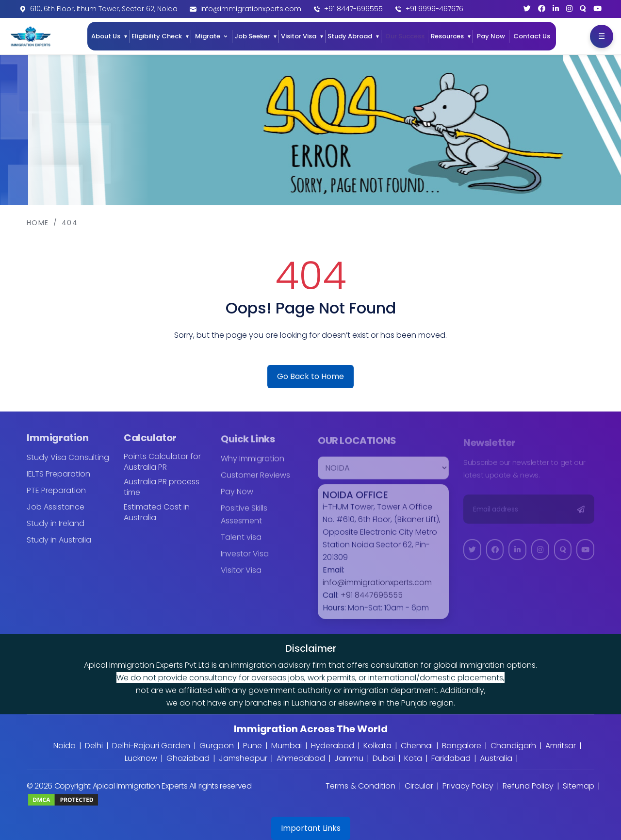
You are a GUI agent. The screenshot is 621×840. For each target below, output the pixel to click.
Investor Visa (245, 560)
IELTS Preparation (58, 480)
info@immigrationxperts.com (251, 9)
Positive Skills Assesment (244, 520)
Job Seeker (252, 36)
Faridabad (451, 758)
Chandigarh (513, 746)
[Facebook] (542, 8)
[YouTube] (597, 8)
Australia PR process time (162, 493)
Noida (65, 746)
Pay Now (491, 36)
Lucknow (141, 758)
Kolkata (377, 746)
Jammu (349, 758)
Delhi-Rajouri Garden (151, 746)
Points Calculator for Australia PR (162, 468)
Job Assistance (56, 513)
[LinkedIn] (556, 8)
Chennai (417, 746)
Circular (419, 786)
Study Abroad (350, 36)
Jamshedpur (243, 758)
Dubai (384, 758)
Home (38, 223)
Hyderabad (333, 746)
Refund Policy (528, 786)
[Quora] (583, 8)
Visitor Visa (299, 36)
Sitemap (579, 786)
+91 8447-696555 (353, 9)
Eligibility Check (157, 36)
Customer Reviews (255, 481)
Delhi (94, 746)
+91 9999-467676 (434, 9)
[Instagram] (569, 8)
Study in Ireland (56, 529)
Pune (253, 746)
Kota (413, 758)
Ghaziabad (188, 758)
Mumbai (286, 746)
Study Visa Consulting (68, 463)
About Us (106, 36)
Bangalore (462, 746)
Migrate (208, 36)
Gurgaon (217, 746)
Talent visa (241, 543)
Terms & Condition (360, 786)
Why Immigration (253, 465)
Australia (496, 758)
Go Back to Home (310, 376)
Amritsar (561, 746)
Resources (447, 36)
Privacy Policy (468, 786)
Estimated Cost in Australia (157, 518)
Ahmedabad (301, 758)
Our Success (405, 36)
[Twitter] (527, 8)
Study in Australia (59, 546)
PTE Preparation (56, 496)
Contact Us (532, 36)
